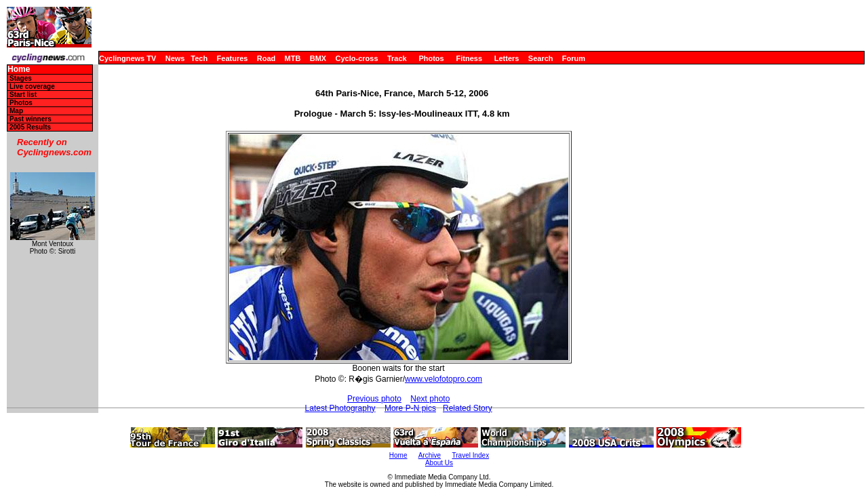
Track (397, 58)
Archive (430, 455)
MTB (293, 58)
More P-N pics (410, 408)
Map (16, 111)
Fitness (469, 58)
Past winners (31, 119)
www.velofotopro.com (443, 379)
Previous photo (374, 399)
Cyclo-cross (357, 58)
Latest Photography (340, 408)
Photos (431, 58)
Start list (23, 95)
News (175, 58)
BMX (318, 58)
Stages (21, 78)
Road (267, 58)
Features (233, 58)
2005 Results (30, 127)
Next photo (430, 399)
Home (19, 70)
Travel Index (471, 455)
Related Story (468, 408)
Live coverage (32, 86)
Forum (574, 58)
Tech (199, 58)
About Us (439, 463)
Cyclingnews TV (127, 58)
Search (541, 58)
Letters (507, 58)
